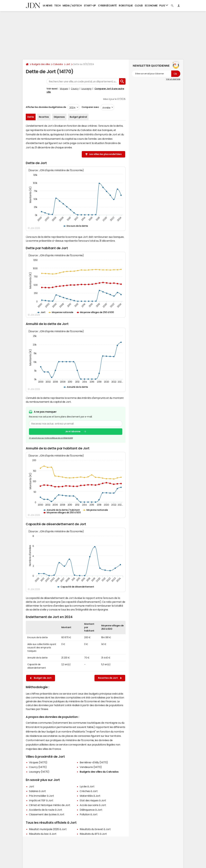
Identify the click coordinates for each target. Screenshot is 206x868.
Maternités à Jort (90, 796)
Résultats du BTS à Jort (93, 834)
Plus (164, 5)
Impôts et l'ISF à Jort (41, 800)
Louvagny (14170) (39, 772)
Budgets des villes (41, 64)
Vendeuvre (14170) (91, 767)
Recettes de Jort (110, 678)
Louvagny (87, 89)
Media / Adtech (72, 6)
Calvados (58, 64)
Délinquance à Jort (91, 810)
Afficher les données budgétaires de (46, 107)
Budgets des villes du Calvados (99, 772)
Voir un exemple (173, 79)
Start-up (90, 6)
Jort (68, 64)
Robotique (126, 6)
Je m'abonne (73, 431)
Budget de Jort (41, 678)
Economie (151, 6)
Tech (57, 6)
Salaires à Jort (37, 791)
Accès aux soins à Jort (93, 805)
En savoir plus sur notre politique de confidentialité (51, 438)
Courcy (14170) (38, 767)
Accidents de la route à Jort (46, 810)
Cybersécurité (107, 6)
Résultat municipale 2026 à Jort (48, 829)
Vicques (64, 89)
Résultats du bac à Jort (43, 834)
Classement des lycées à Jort (47, 814)
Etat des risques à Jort (93, 800)
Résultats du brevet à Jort (95, 829)
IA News (48, 6)
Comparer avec (90, 107)
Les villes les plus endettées (105, 154)
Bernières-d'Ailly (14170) (94, 762)
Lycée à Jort (87, 786)
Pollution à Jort (89, 814)
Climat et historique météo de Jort (50, 805)
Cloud (139, 6)
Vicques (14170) (38, 762)
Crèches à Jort (89, 791)
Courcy (75, 89)
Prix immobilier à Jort (41, 796)
